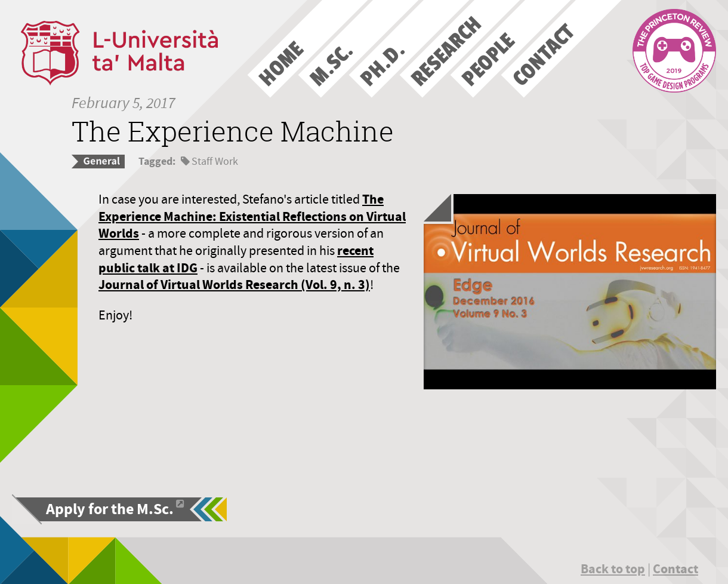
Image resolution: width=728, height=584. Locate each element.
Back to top (613, 569)
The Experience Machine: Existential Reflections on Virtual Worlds (252, 216)
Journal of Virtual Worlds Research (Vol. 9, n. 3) (234, 285)
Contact (675, 569)
